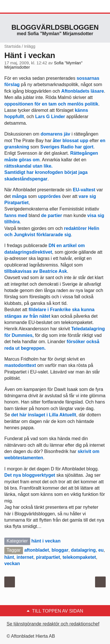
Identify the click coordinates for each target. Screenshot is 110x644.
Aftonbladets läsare (82, 91)
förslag (12, 85)
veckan (12, 563)
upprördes (49, 196)
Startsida (12, 46)
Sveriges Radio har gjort (67, 147)
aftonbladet (36, 550)
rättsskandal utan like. (28, 166)
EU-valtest (84, 190)
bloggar (60, 550)
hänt (9, 557)
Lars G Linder (50, 117)
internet (25, 557)
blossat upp (75, 141)
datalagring (83, 550)
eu (101, 550)
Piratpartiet (16, 203)
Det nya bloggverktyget (30, 475)
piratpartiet (48, 557)
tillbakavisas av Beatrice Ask (36, 271)
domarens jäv (55, 134)
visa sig (95, 215)
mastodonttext (20, 365)
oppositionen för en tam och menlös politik (51, 104)
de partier (52, 215)
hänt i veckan (46, 541)
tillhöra (12, 222)
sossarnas (88, 78)
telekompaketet (79, 557)
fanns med (16, 215)
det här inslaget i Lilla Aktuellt (44, 415)
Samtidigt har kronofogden (34, 172)
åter (57, 141)
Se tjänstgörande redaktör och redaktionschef (53, 624)
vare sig (87, 196)
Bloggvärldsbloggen (55, 27)
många (20, 196)
